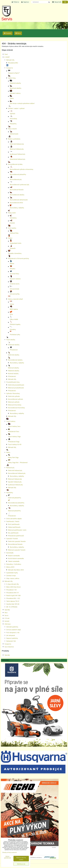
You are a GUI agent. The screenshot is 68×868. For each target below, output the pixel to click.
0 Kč (65, 2)
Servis (7, 19)
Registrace (25, 2)
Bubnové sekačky (13, 373)
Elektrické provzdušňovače (16, 385)
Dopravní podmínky (12, 638)
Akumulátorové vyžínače (15, 399)
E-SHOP (7, 57)
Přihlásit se (15, 2)
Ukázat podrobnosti (7, 857)
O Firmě (7, 618)
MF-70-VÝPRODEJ (12, 607)
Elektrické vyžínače (14, 396)
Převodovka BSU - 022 (13, 598)
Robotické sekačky (14, 371)
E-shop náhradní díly (13, 584)
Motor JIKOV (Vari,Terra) (13, 587)
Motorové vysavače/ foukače (17, 550)
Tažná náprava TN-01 (13, 601)
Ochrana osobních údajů (14, 630)
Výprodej (7, 610)
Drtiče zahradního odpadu (14, 519)
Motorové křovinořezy (15, 405)
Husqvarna (8, 644)
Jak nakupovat (11, 635)
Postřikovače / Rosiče (13, 521)
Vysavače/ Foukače (12, 538)
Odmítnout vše (21, 864)
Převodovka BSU (13, 63)
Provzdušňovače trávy (13, 382)
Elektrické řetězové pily (15, 470)
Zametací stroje (11, 576)
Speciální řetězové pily (15, 482)
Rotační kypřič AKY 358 (13, 595)
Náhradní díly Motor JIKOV (16, 570)
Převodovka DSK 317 (13, 593)
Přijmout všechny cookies (21, 859)
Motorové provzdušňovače (16, 388)
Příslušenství (12, 376)
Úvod (6, 54)
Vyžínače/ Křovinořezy (13, 393)
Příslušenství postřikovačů (16, 536)
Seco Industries (9, 647)
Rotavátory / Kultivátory (14, 564)
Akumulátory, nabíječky (17, 363)
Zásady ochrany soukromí (9, 852)
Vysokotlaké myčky (12, 573)
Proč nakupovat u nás (13, 632)
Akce (6, 613)
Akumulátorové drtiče (16, 203)
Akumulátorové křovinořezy (16, 408)
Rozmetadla (10, 553)
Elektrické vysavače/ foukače (17, 541)
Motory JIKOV (10, 567)
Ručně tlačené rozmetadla (16, 558)
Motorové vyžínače (14, 402)
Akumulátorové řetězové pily (17, 473)
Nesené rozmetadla (14, 556)
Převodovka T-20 (11, 590)
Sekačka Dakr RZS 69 (13, 604)
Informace (8, 624)
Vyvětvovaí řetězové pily (15, 485)
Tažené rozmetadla (14, 561)
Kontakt (7, 621)
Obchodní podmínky (12, 627)
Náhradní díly (10, 60)
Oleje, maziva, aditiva (13, 578)
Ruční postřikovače (14, 524)
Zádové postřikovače (14, 527)
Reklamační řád (11, 641)
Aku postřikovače (13, 533)
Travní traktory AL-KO (15, 444)
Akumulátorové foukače (15, 544)
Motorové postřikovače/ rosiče (17, 530)
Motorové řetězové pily (15, 479)
